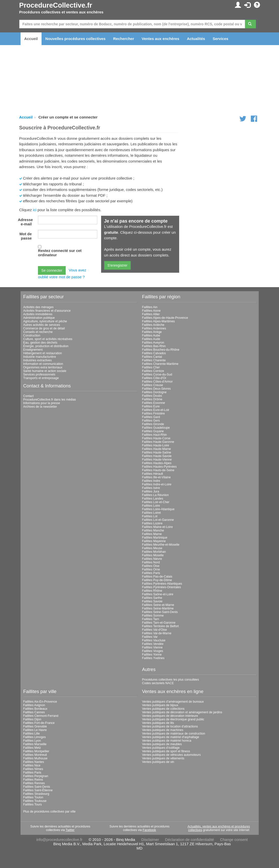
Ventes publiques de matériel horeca (167, 741)
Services (220, 39)
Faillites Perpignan (36, 776)
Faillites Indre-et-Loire (157, 484)
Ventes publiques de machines (163, 730)
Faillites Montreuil (35, 755)
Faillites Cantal (152, 357)
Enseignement (33, 350)
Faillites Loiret (152, 513)
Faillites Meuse (152, 548)
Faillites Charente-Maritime (160, 364)
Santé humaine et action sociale (45, 371)
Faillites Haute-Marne (157, 449)
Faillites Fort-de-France (39, 723)
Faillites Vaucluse (154, 640)
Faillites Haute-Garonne (158, 442)
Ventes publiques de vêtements (163, 758)
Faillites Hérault (153, 474)
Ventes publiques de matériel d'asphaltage (171, 737)
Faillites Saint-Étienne (38, 790)
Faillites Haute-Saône (157, 452)
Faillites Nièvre (152, 559)
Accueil (31, 39)
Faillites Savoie (152, 601)
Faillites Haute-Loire (156, 445)
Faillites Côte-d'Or (154, 378)
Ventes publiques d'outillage (161, 748)
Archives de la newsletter (40, 407)
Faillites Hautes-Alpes (157, 463)
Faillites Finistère (154, 413)
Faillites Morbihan (154, 552)
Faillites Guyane (153, 431)
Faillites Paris (151, 573)
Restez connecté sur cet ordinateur (60, 253)
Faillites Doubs (152, 396)
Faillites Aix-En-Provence (40, 702)
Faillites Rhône (152, 591)
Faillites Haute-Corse (156, 438)
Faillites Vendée (153, 644)
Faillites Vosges (153, 651)
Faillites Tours (33, 804)
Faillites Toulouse (35, 801)
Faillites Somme (153, 616)
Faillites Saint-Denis (37, 787)
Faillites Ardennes (154, 328)
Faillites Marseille (35, 744)
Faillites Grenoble (35, 726)
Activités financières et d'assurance (47, 311)
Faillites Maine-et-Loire (157, 527)
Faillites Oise (151, 566)
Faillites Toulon (33, 797)
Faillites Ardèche (153, 325)
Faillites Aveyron (153, 343)
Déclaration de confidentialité (190, 840)
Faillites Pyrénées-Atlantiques (162, 584)
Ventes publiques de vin (158, 762)
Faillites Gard (151, 417)
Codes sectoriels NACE (158, 683)
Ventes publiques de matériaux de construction (174, 734)
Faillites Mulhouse (35, 758)
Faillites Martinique (155, 538)
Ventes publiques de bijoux (160, 705)
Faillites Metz (32, 748)
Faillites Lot (150, 516)
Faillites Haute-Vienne (157, 460)
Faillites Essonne (154, 403)
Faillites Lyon (32, 741)
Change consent (234, 840)
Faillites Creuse (153, 385)
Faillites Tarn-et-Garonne (159, 623)
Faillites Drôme (152, 399)
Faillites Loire (151, 506)
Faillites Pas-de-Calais (157, 577)
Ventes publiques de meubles (162, 744)
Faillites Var (150, 637)
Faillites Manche (153, 530)
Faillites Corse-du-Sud (157, 374)
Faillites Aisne (151, 311)
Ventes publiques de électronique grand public (173, 719)
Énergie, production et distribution (46, 346)
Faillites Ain (150, 307)
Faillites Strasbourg (36, 794)
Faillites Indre (151, 481)
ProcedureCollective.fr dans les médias (50, 400)
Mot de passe (26, 236)
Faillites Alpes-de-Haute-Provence (165, 318)
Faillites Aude (151, 339)
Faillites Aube (151, 336)
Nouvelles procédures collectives (76, 39)
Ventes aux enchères (160, 39)
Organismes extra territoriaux (43, 367)
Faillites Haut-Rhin (155, 435)
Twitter (70, 830)
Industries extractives (38, 360)
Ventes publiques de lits (158, 723)
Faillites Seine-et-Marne (158, 605)
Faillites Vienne (152, 647)
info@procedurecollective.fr (59, 840)
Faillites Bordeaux (35, 709)
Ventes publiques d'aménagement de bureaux (173, 702)
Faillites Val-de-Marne (157, 633)
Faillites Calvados (154, 353)
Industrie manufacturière (40, 357)
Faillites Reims (33, 780)
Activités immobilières (38, 314)
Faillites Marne (152, 534)
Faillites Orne (151, 569)
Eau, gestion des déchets (40, 343)
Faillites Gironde (153, 424)
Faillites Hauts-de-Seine (158, 470)
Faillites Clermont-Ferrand (41, 716)
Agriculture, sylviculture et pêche (45, 321)
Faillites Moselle (153, 555)
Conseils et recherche (38, 332)
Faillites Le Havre (35, 730)
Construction (32, 336)
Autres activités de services (42, 325)
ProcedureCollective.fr (56, 5)
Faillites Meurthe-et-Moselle (161, 545)
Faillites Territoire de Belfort (161, 626)
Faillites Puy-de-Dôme (157, 580)
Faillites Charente (154, 360)
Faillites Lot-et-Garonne (158, 520)
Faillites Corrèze (153, 371)
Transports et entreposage (41, 378)
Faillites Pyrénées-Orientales (162, 587)
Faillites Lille (32, 734)
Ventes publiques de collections (163, 709)
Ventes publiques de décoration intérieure (170, 716)
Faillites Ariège (152, 332)
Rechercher (124, 39)
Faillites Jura (151, 491)
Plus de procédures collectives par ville (50, 812)
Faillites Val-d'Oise (155, 630)
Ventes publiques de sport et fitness (166, 751)
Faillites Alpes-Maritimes (159, 321)
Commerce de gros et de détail (44, 328)
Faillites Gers (151, 421)
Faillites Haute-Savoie (157, 456)
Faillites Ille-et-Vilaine (156, 477)
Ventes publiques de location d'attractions (170, 726)
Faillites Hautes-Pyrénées (160, 467)
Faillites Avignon (34, 705)
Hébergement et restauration (43, 353)
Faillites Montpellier (36, 751)
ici (35, 210)
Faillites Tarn (151, 619)
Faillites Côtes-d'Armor (157, 382)
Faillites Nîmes (33, 769)
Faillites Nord (151, 562)
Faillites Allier (151, 314)
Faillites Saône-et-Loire (158, 594)
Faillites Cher (151, 367)
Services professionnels (39, 374)
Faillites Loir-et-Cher (156, 502)
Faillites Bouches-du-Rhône (161, 350)
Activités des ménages (39, 307)
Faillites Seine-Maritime (158, 608)
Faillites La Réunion (155, 495)
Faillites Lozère (152, 523)
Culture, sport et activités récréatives (48, 339)
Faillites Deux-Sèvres (156, 389)
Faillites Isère (151, 488)
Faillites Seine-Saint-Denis (160, 612)
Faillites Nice (32, 765)
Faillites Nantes (34, 762)
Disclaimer (150, 840)
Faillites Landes (153, 499)
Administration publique (39, 318)
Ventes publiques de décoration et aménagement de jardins (182, 712)
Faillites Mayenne (154, 541)
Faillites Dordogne (154, 392)
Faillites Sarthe (152, 598)
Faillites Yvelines (153, 658)
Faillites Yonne (152, 655)
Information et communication (43, 364)
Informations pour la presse (42, 403)
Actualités (196, 39)
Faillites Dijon (32, 719)
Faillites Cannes (34, 712)
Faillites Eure (151, 406)
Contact (29, 396)
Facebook (149, 830)
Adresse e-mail (25, 222)
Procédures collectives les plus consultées (171, 680)
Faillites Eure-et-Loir (156, 410)
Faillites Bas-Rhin (154, 346)
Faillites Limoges (35, 737)
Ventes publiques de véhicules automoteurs (172, 755)
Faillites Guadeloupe (156, 428)
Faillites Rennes (34, 783)
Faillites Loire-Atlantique (158, 509)
